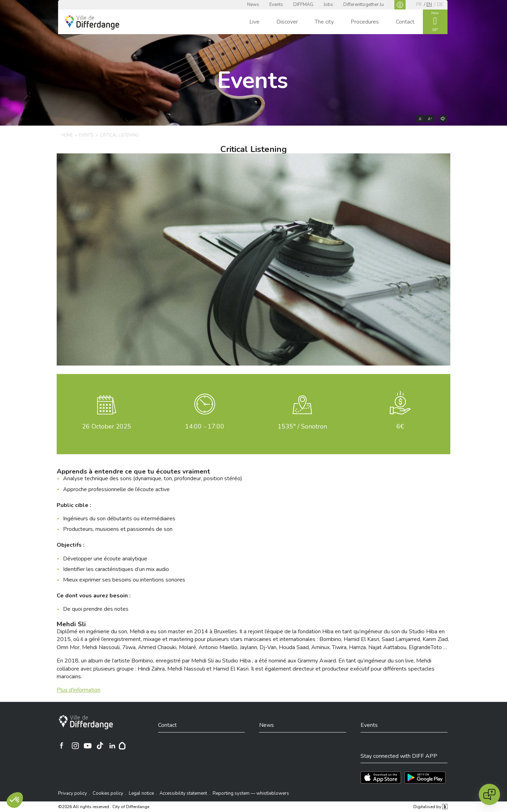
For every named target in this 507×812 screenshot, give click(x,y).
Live (254, 22)
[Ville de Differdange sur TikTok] (100, 746)
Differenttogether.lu (364, 5)
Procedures (365, 22)
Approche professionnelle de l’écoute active (116, 489)
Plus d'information (79, 690)
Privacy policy (73, 793)
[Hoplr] (122, 746)
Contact (405, 22)
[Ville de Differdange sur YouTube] (88, 746)
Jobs (328, 5)
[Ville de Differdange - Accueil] (92, 23)
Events (276, 5)
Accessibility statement (183, 793)
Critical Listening (254, 149)
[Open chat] (489, 794)
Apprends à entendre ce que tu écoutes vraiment (133, 472)
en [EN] (429, 5)
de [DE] (440, 5)
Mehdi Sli (71, 624)
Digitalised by (430, 807)
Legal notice (141, 793)
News (253, 5)
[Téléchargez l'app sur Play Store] (425, 778)
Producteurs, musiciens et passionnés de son (118, 529)
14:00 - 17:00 (205, 426)
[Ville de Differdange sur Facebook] (62, 746)
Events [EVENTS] (86, 135)
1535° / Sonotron (302, 426)
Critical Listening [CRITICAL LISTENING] (120, 135)
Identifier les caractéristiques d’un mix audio (116, 569)
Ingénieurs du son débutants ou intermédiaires (119, 519)
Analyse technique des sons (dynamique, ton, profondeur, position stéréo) (153, 478)
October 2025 (107, 426)
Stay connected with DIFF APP (399, 756)
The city (324, 22)
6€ (400, 426)
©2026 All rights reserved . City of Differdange (104, 807)
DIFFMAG (303, 5)
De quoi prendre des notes (96, 609)
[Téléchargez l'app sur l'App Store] (381, 778)
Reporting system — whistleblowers (251, 793)
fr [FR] (419, 5)
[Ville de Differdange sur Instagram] (75, 746)
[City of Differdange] (86, 722)
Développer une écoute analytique (105, 559)
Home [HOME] (67, 135)
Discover (287, 22)
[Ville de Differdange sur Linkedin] (112, 746)
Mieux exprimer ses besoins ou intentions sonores (124, 580)
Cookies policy (108, 793)
